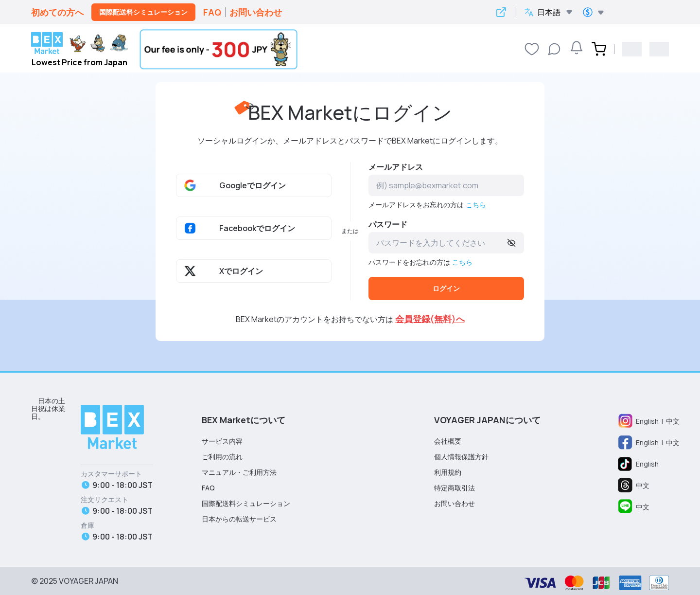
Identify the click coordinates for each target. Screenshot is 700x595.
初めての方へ (57, 12)
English (647, 421)
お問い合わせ (256, 12)
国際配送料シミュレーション (143, 12)
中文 (673, 421)
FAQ (212, 12)
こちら (476, 205)
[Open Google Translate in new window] (501, 12)
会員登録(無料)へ (430, 319)
